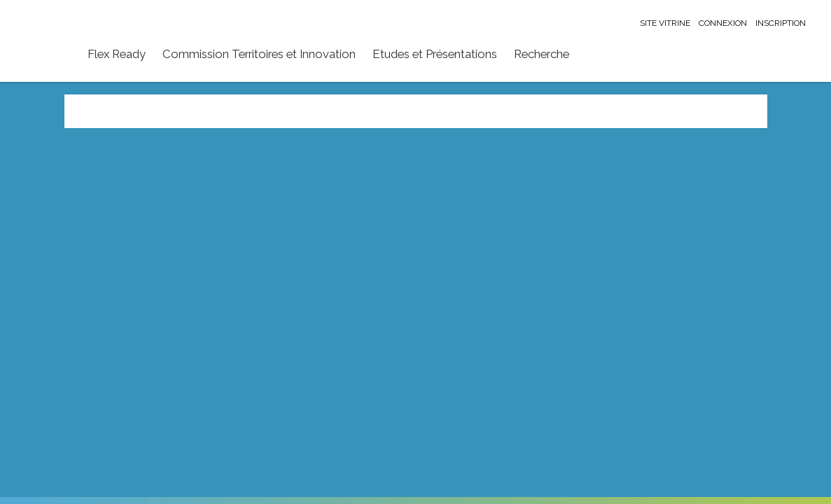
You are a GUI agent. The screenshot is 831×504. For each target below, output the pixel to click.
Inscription (781, 23)
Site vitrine (665, 23)
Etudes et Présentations (435, 54)
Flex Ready (117, 54)
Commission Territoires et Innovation (259, 54)
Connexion (723, 23)
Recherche (542, 54)
